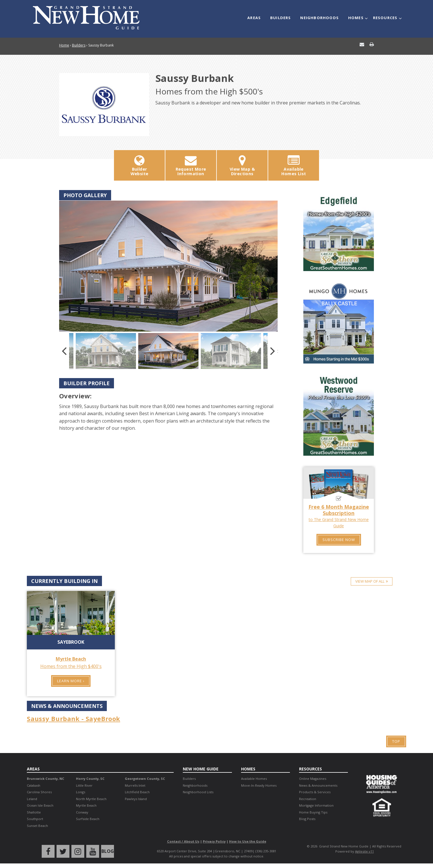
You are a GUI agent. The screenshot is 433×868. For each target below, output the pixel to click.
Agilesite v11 (364, 851)
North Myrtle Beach (91, 799)
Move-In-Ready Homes (259, 785)
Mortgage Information (316, 805)
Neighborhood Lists (198, 792)
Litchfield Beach (137, 792)
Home (64, 45)
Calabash (34, 785)
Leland (32, 799)
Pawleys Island (136, 799)
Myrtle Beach (86, 805)
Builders (281, 18)
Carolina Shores (39, 792)
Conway (82, 812)
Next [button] (273, 351)
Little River (84, 785)
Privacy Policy (214, 841)
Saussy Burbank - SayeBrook (73, 718)
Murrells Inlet (135, 785)
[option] (168, 266)
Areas (254, 18)
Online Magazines (313, 779)
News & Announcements (318, 785)
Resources (385, 18)
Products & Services (315, 792)
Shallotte (34, 812)
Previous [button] (64, 351)
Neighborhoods (319, 18)
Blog (108, 851)
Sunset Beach (37, 826)
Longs (81, 792)
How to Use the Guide (248, 841)
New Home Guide (201, 769)
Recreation (308, 799)
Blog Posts (307, 819)
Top (396, 741)
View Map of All (370, 581)
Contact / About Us (183, 841)
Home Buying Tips (313, 812)
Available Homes (254, 779)
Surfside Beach (88, 819)
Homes (356, 18)
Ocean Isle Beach (40, 805)
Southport (35, 819)
